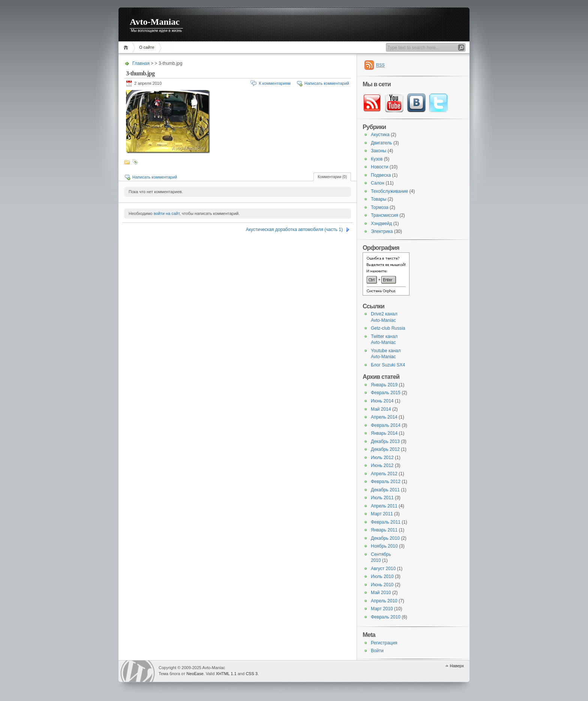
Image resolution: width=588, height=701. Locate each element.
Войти (377, 651)
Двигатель (382, 143)
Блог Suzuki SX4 (388, 365)
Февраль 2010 (386, 617)
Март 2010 (382, 609)
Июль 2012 (382, 458)
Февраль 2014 (386, 425)
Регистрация (384, 643)
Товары (379, 199)
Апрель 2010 (384, 601)
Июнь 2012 (382, 465)
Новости (379, 167)
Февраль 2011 (386, 522)
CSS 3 (252, 674)
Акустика (380, 135)
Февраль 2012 (386, 482)
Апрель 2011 (384, 506)
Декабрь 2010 (385, 538)
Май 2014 (381, 409)
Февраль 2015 (386, 393)
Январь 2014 (384, 433)
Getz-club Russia (388, 328)
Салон (378, 183)
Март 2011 (382, 514)
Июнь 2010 (382, 585)
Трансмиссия (385, 215)
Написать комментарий (327, 83)
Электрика (382, 231)
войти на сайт (167, 213)
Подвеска (381, 175)
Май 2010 (381, 593)
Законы (379, 151)
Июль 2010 (382, 576)
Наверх (457, 666)
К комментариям (275, 83)
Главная (127, 47)
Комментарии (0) (332, 177)
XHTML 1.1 (226, 674)
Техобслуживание (389, 191)
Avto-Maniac (155, 22)
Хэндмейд (381, 224)
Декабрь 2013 (385, 441)
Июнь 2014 (382, 401)
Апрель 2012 (384, 474)
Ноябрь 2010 (384, 546)
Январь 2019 (384, 385)
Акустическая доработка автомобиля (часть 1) (294, 230)
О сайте (147, 47)
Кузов (377, 159)
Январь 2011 (384, 530)
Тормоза (380, 207)
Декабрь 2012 (385, 449)
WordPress (138, 671)
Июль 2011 (382, 498)
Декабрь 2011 (385, 490)
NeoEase (195, 674)
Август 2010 (383, 569)
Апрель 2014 (384, 417)
